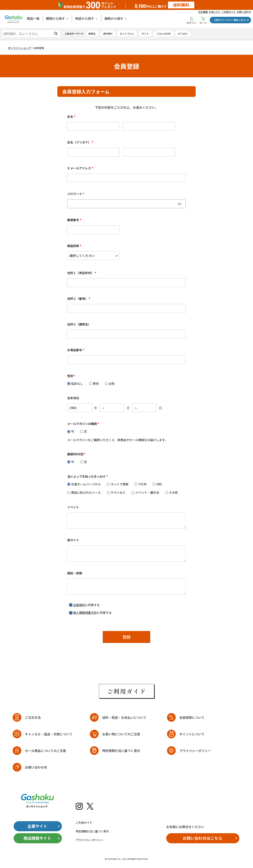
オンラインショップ (19, 48)
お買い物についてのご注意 (121, 734)
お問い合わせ (244, 12)
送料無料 (108, 33)
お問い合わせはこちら (202, 838)
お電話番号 (76, 350)
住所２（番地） (79, 299)
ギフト (145, 33)
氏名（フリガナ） (81, 142)
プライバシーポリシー (195, 751)
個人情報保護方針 (85, 613)
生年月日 (73, 398)
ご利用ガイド (229, 12)
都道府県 (75, 246)
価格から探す (114, 18)
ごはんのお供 (163, 33)
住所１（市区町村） (82, 273)
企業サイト (37, 826)
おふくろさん (127, 33)
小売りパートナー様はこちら (230, 20)
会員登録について (192, 717)
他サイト (73, 540)
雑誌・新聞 (75, 573)
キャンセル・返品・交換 (49, 734)
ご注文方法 (33, 717)
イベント (73, 507)
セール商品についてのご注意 (45, 751)
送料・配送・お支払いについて (124, 717)
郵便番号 (75, 220)
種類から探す (55, 18)
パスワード (76, 194)
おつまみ (183, 33)
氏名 (72, 117)
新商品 (92, 33)
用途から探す (85, 18)
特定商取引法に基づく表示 (121, 751)
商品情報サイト (37, 838)
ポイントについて (192, 734)
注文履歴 (203, 12)
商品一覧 (33, 18)
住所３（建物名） (79, 324)
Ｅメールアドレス (81, 168)
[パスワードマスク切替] (181, 204)
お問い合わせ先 (36, 767)
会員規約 (79, 605)
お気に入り (215, 12)
